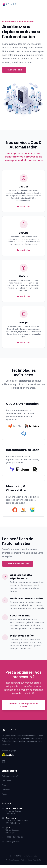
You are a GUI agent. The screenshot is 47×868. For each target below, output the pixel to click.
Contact (5, 794)
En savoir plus (23, 206)
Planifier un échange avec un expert (23, 705)
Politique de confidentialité (31, 860)
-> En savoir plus (14, 70)
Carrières (6, 790)
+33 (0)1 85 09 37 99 (14, 837)
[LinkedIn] (4, 762)
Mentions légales (13, 860)
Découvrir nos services (18, 564)
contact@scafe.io (13, 841)
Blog (4, 785)
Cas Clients (7, 781)
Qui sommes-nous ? (10, 776)
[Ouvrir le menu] (42, 5)
